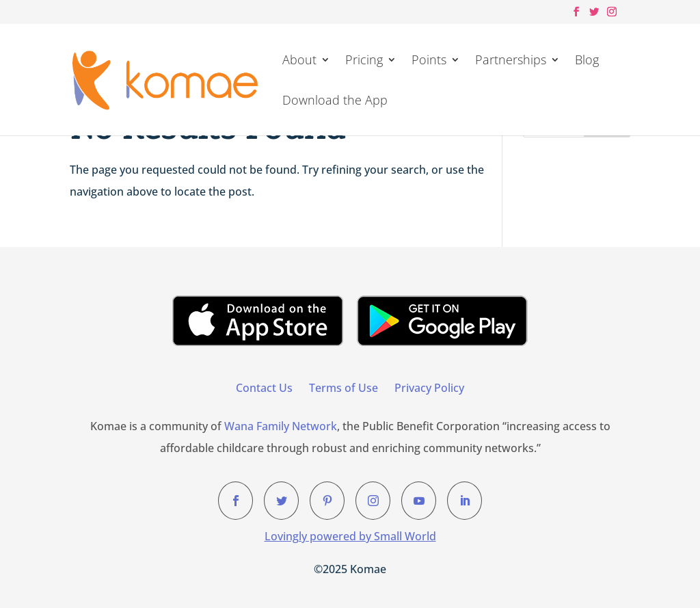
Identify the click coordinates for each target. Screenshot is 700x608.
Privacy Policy (429, 388)
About (299, 61)
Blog (587, 61)
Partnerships (511, 61)
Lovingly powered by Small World (350, 536)
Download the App (335, 102)
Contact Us (264, 388)
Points (429, 61)
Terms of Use (344, 388)
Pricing (364, 61)
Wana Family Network (281, 426)
